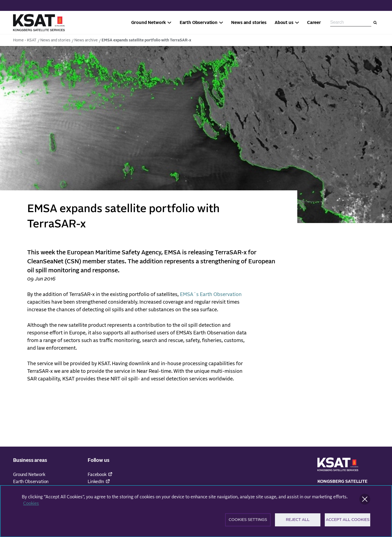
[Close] (365, 501)
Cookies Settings (248, 522)
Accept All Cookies (348, 522)
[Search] (375, 23)
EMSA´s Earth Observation (211, 295)
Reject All (298, 522)
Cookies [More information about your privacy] (31, 505)
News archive (86, 40)
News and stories (55, 40)
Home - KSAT (25, 40)
